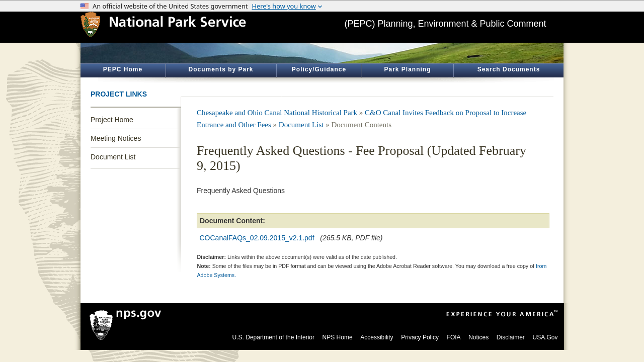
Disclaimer (511, 337)
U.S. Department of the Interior (273, 337)
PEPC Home (123, 69)
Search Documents (509, 69)
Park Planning (407, 69)
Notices (478, 337)
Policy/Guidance (319, 69)
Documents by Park (221, 69)
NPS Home (338, 337)
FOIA (454, 337)
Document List (113, 157)
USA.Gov (545, 337)
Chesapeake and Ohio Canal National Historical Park (277, 113)
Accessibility (377, 337)
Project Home (112, 120)
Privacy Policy (420, 337)
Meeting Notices (116, 138)
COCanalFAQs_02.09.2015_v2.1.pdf (257, 238)
